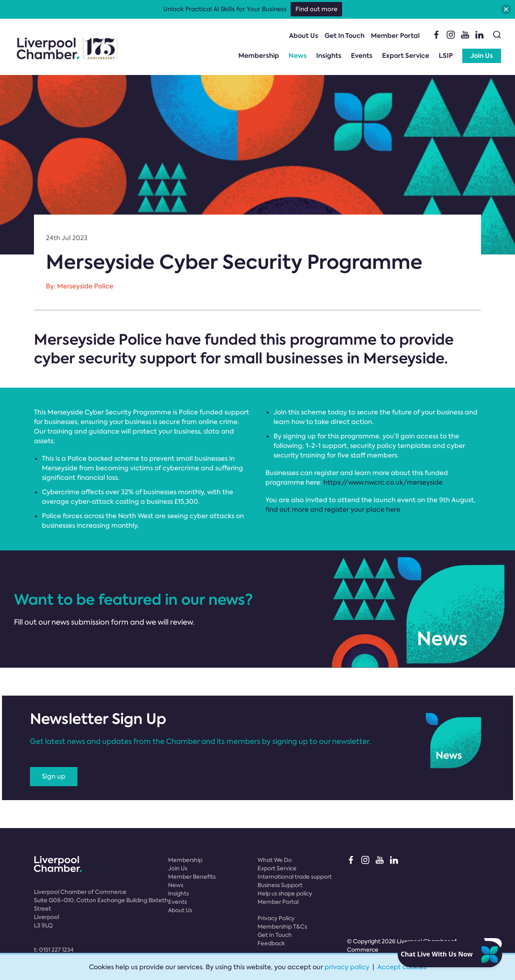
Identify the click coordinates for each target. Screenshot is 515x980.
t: (54, 950)
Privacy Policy (276, 918)
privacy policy (347, 967)
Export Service (406, 56)
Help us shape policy (285, 893)
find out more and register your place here (333, 510)
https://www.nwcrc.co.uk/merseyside (383, 482)
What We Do (275, 860)
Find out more (316, 9)
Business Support (280, 885)
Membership (259, 56)
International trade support (295, 877)
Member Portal (395, 36)
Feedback (271, 943)
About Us (304, 36)
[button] (506, 9)
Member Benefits (192, 877)
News (298, 56)
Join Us (482, 56)
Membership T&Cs (282, 927)
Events (362, 56)
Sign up (54, 776)
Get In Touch (345, 36)
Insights (329, 56)
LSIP (446, 56)
